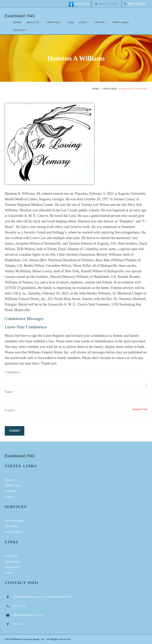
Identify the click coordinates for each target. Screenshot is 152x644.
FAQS (71, 22)
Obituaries (121, 22)
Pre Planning (11, 556)
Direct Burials (11, 526)
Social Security (12, 567)
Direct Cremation (13, 532)
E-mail (9, 410)
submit (15, 431)
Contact (21, 30)
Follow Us (18, 624)
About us (34, 22)
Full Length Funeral (14, 521)
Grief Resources (12, 561)
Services (55, 22)
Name (9, 392)
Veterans (9, 573)
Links (84, 22)
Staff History (11, 491)
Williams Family (13, 485)
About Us (9, 497)
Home (17, 22)
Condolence (12, 372)
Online (101, 22)
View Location (106, 4)
